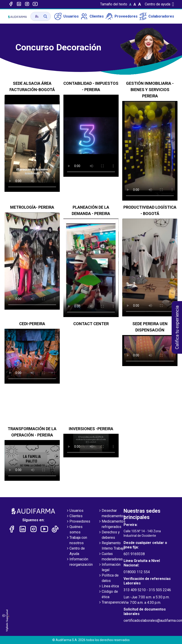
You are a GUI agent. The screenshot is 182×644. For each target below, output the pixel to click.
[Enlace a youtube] (35, 4)
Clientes (92, 16)
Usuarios (67, 16)
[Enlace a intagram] (27, 4)
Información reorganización (79, 562)
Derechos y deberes (109, 535)
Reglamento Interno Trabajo (112, 546)
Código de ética (108, 595)
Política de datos (108, 578)
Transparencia (111, 603)
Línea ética (108, 586)
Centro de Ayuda (75, 551)
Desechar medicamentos (112, 514)
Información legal (109, 568)
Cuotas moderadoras (110, 557)
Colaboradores (157, 16)
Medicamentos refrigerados (112, 524)
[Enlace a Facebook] (11, 4)
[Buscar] (45, 16)
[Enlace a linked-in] (19, 4)
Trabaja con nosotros (76, 541)
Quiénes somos (74, 530)
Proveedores (122, 16)
